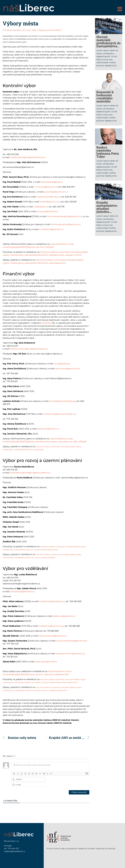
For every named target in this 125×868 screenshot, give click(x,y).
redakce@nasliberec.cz (15, 851)
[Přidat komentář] (79, 792)
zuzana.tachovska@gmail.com (72, 641)
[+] (51, 773)
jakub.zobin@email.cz (46, 662)
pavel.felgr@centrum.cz (56, 192)
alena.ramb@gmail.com (67, 369)
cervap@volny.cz (62, 364)
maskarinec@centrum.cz (51, 626)
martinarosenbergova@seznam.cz (64, 216)
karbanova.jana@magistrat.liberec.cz (29, 349)
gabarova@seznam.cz (64, 616)
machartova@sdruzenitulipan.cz (59, 414)
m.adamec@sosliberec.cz (52, 601)
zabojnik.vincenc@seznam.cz (70, 654)
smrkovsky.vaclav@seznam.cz (66, 224)
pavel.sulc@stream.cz (48, 429)
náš (29, 8)
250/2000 (47, 323)
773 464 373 (13, 849)
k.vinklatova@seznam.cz (51, 229)
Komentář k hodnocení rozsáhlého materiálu (105, 97)
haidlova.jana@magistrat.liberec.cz (28, 157)
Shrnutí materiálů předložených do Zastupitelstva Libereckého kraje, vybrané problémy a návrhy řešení (108, 48)
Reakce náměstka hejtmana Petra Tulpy (108, 152)
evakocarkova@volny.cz (49, 197)
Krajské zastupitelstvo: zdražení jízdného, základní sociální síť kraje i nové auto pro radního (108, 213)
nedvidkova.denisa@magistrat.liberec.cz (30, 473)
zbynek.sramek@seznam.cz (53, 636)
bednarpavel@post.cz (52, 182)
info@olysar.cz (41, 207)
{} (47, 773)
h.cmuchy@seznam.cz (46, 187)
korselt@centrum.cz (50, 202)
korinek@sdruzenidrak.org (62, 401)
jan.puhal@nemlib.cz (47, 211)
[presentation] (72, 782)
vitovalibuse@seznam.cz (22, 591)
